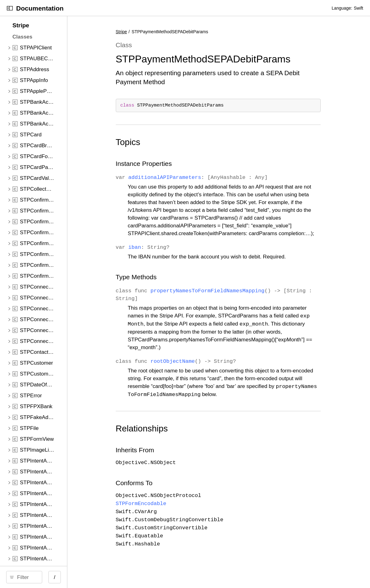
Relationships (175, 436)
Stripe (155, 32)
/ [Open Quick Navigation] (112, 577)
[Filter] (55, 577)
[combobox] (55, 577)
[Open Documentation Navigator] (10, 8)
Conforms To (167, 490)
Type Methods (169, 285)
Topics (161, 142)
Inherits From (168, 457)
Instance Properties (177, 164)
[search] (53, 577)
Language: (342, 8)
